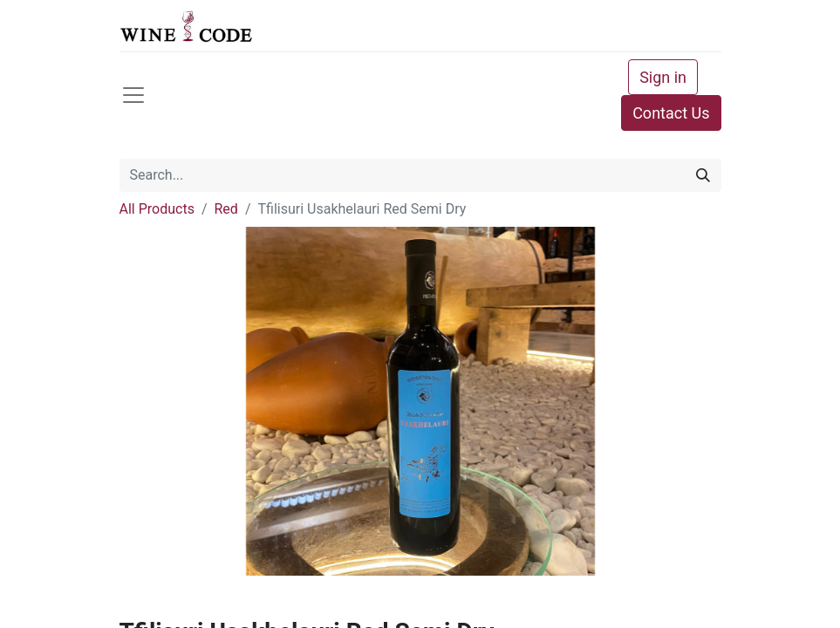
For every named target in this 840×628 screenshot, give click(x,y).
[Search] (703, 175)
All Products (157, 209)
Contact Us (671, 113)
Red (226, 209)
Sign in (663, 77)
